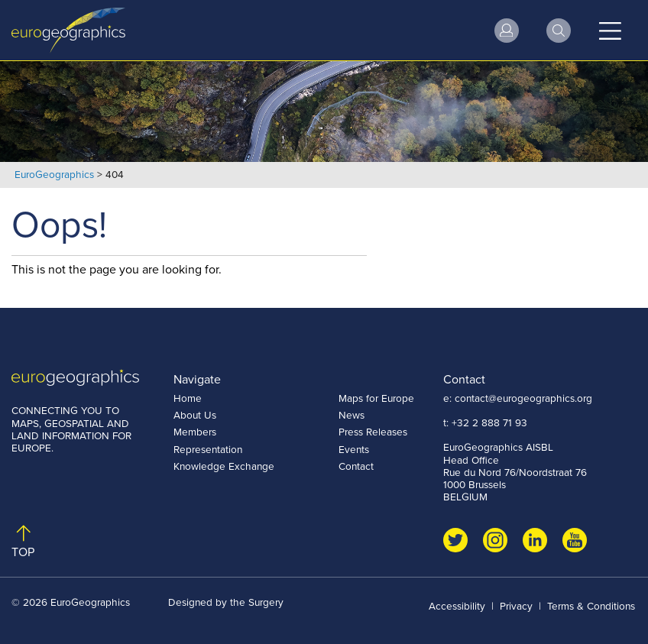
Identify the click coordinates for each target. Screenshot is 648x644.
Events (354, 449)
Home (188, 398)
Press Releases (373, 432)
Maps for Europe (376, 398)
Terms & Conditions (591, 606)
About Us (195, 415)
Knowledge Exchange (224, 466)
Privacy (516, 606)
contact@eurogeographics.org (523, 398)
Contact (356, 466)
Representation (208, 449)
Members (195, 432)
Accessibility (457, 606)
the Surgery (257, 602)
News (352, 415)
